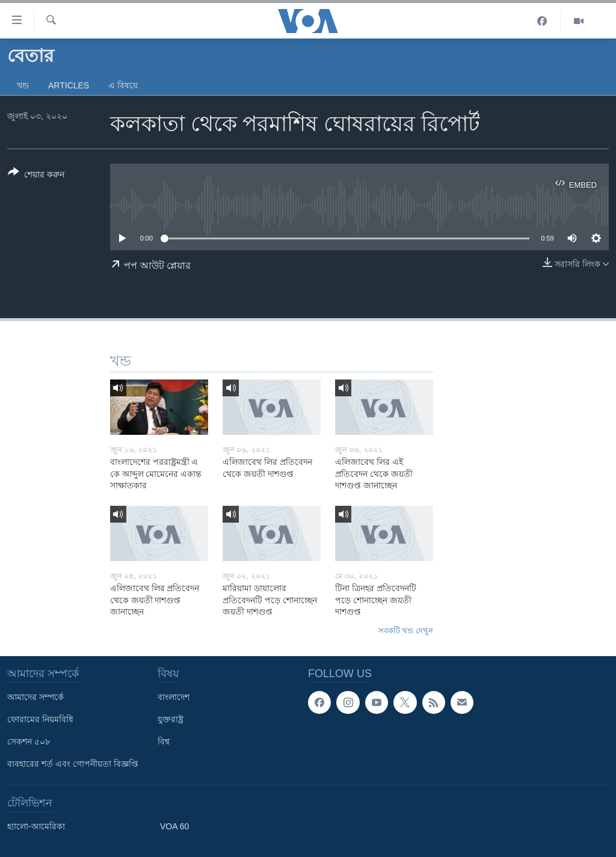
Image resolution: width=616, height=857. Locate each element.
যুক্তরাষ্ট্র (171, 719)
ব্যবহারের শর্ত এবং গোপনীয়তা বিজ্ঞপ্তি (73, 764)
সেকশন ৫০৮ (29, 742)
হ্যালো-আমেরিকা (36, 826)
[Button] (36, 176)
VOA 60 (174, 826)
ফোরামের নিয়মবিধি (40, 719)
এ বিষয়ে (123, 85)
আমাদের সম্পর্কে (35, 697)
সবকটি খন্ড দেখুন (406, 631)
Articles (69, 85)
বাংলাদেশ (174, 697)
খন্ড (23, 85)
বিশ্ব (164, 742)
